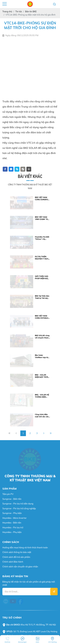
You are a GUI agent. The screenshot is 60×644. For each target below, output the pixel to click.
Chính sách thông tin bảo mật (17, 399)
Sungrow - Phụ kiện (12, 359)
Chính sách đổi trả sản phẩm (16, 403)
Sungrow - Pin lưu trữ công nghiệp (19, 355)
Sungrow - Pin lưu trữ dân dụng (18, 350)
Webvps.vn (8, 587)
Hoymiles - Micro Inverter (14, 364)
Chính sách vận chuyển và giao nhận (20, 413)
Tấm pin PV (8, 340)
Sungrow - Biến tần (12, 345)
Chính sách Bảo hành (13, 408)
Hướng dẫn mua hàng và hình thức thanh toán (25, 394)
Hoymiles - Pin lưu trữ (13, 374)
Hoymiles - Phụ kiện (12, 378)
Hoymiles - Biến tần (12, 369)
